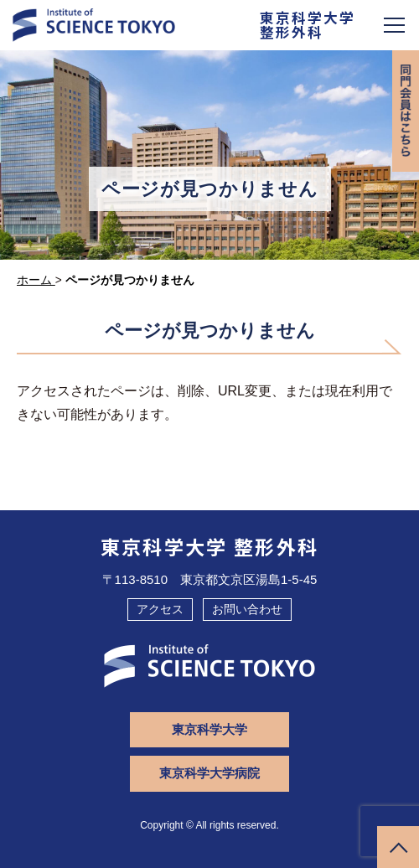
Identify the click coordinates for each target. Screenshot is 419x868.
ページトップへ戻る (398, 847)
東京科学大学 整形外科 (210, 546)
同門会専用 (406, 111)
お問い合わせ (247, 609)
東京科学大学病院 (209, 773)
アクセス (160, 609)
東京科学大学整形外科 (308, 26)
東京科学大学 (209, 729)
